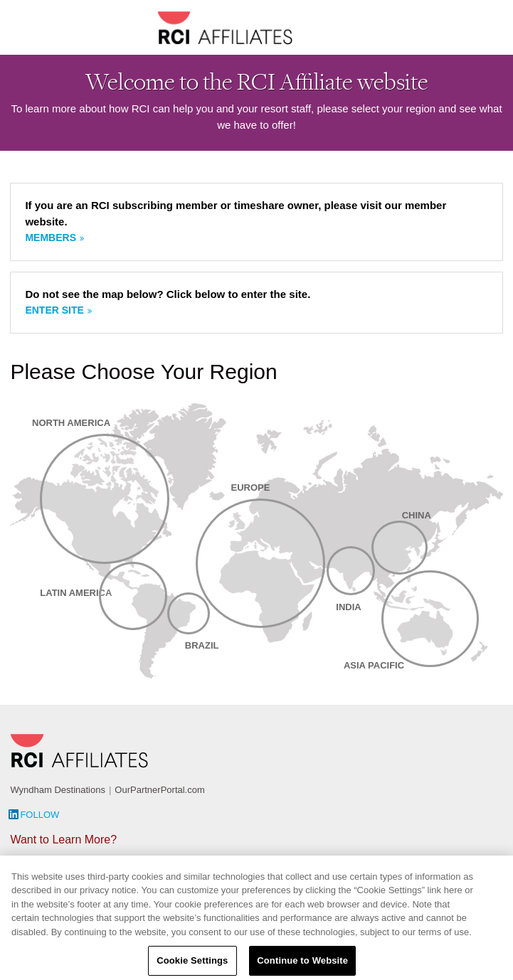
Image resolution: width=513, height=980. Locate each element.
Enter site (54, 310)
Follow (39, 815)
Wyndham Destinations (58, 790)
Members (51, 238)
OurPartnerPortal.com (159, 790)
